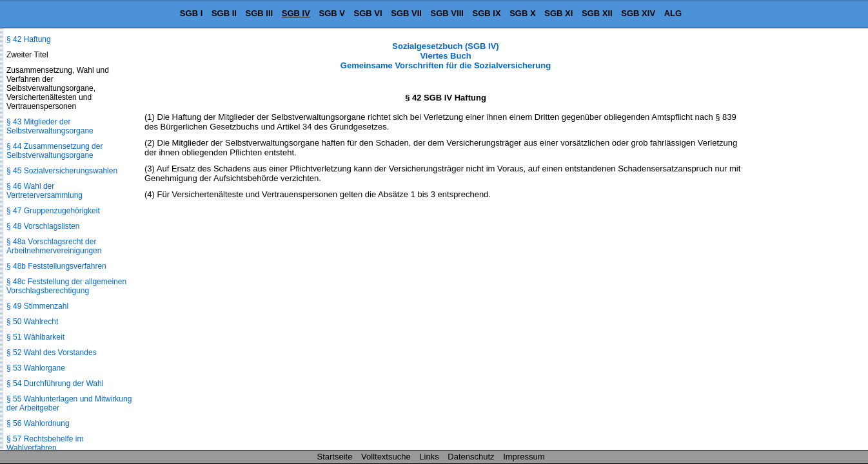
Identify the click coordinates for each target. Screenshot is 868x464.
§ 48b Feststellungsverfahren (56, 266)
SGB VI (368, 13)
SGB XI (558, 13)
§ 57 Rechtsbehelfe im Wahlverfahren (45, 443)
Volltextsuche (386, 457)
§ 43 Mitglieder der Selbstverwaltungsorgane (50, 126)
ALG (673, 13)
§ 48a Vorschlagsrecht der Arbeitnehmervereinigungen (54, 246)
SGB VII (406, 13)
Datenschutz (471, 457)
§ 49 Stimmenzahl (37, 306)
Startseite (335, 457)
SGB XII (597, 13)
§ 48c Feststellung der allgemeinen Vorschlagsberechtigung (66, 286)
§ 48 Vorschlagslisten (43, 226)
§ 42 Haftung (29, 39)
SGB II (224, 13)
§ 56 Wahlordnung (38, 423)
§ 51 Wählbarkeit (35, 337)
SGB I (191, 13)
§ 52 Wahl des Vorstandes (52, 353)
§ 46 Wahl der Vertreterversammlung (44, 191)
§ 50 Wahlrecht (32, 322)
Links (429, 457)
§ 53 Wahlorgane (36, 368)
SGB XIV (638, 13)
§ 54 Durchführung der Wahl (55, 383)
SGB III (260, 13)
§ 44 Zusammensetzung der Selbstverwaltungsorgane (54, 151)
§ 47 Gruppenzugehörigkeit (53, 211)
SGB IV (296, 13)
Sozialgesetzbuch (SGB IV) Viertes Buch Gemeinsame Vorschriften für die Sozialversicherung (446, 56)
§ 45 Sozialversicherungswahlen (62, 171)
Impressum (524, 457)
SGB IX (487, 13)
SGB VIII (447, 13)
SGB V (331, 13)
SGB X (522, 13)
